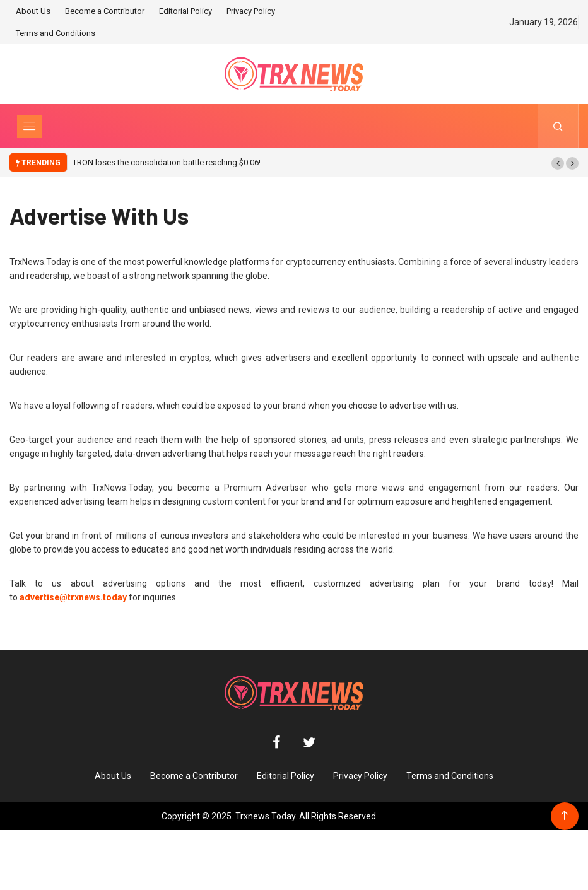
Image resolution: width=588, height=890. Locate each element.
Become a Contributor (105, 11)
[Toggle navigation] (30, 126)
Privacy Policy (251, 11)
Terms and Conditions (56, 33)
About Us (33, 11)
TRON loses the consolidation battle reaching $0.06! (167, 162)
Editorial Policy (185, 11)
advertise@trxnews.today (73, 597)
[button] (558, 163)
